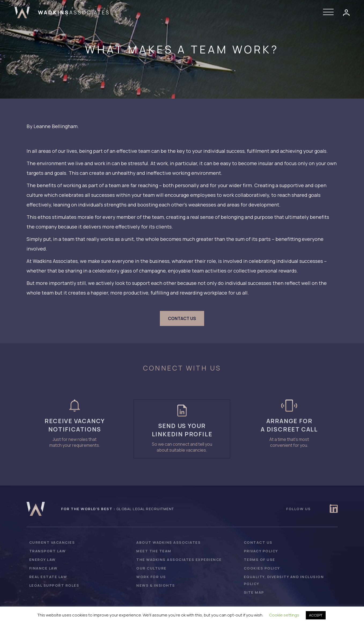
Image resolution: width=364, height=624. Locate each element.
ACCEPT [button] (316, 615)
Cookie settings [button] (284, 615)
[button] (330, 12)
